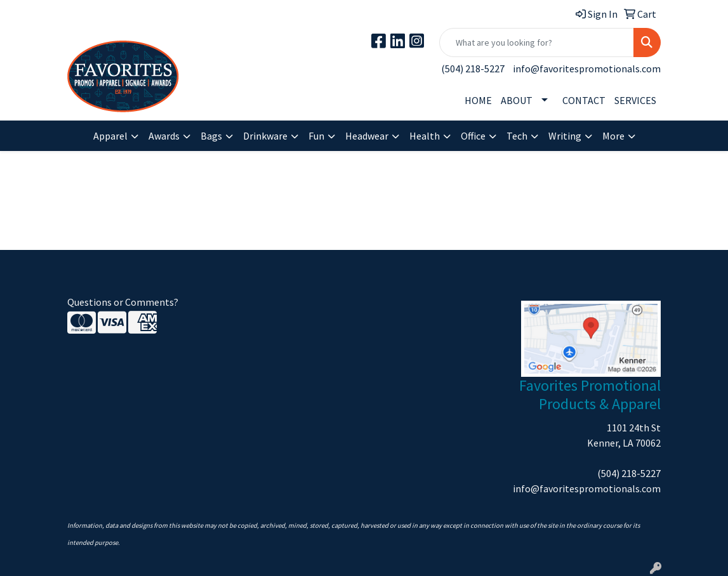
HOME (478, 100)
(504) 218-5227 (473, 69)
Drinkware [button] (265, 136)
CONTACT (584, 100)
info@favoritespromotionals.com (587, 69)
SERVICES (635, 100)
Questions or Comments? (123, 302)
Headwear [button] (367, 136)
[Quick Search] (537, 43)
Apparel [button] (110, 136)
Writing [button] (565, 136)
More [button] (613, 136)
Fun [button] (316, 136)
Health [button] (425, 136)
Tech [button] (517, 136)
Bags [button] (211, 136)
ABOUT (517, 100)
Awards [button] (164, 136)
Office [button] (473, 136)
